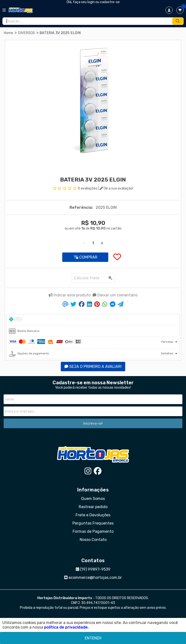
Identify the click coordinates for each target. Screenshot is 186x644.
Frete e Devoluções (93, 515)
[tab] (93, 320)
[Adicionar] (102, 243)
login (91, 2)
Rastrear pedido (93, 507)
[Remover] (84, 243)
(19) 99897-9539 (93, 569)
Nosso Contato (93, 540)
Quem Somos (93, 499)
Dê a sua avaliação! (116, 188)
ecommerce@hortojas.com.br (93, 577)
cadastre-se (110, 2)
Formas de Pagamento (93, 531)
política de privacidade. (66, 627)
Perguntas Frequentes (93, 523)
